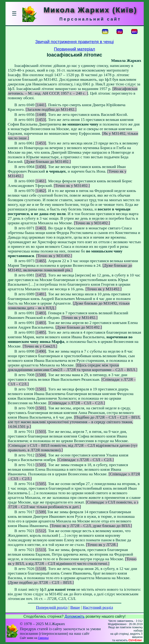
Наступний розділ (98, 607)
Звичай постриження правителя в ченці (74, 42)
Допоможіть (74, 616)
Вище (75, 607)
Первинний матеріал (74, 49)
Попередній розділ (52, 607)
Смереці (43, 638)
